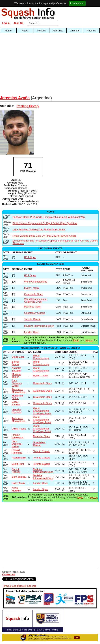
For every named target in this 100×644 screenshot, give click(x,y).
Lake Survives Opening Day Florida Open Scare (39, 229)
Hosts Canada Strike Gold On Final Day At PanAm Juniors (45, 236)
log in (76, 340)
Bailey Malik (18, 483)
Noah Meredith (17, 489)
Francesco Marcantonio (19, 391)
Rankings (58, 31)
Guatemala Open (34, 294)
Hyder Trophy (32, 288)
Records (91, 31)
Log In (6, 23)
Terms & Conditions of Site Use (19, 586)
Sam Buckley (19, 477)
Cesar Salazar (16, 403)
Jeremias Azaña (15, 98)
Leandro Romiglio (17, 411)
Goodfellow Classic (35, 313)
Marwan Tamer (16, 376)
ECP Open (30, 257)
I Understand (77, 3)
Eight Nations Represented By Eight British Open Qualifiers (45, 223)
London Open (32, 332)
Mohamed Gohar (17, 397)
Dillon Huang (19, 429)
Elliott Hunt (18, 464)
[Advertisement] (32, 66)
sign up (89, 340)
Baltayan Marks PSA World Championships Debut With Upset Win (49, 217)
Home (8, 31)
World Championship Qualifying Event (36, 300)
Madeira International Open (39, 326)
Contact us (9, 574)
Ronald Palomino (17, 451)
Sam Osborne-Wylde (17, 383)
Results (42, 31)
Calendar (75, 31)
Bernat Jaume (16, 363)
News (25, 31)
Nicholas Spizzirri (17, 369)
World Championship (36, 282)
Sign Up (19, 23)
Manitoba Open (33, 307)
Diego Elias (18, 357)
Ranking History (28, 106)
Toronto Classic (33, 319)
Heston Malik (19, 458)
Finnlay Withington (18, 436)
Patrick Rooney (16, 471)
